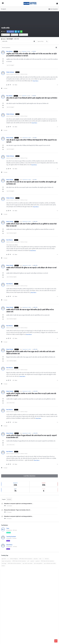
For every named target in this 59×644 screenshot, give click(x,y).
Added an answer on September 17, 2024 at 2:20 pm (17, 116)
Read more (36, 81)
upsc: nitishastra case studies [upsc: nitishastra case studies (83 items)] (50, 563)
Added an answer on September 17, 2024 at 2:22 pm (17, 74)
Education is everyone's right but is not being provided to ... (19, 504)
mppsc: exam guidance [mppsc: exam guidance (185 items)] (6, 561)
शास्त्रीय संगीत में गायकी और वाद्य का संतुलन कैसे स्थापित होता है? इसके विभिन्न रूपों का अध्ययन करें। (30, 311)
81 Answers (8, 512)
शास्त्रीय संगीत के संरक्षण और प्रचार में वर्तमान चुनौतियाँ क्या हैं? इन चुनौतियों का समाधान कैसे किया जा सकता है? (32, 225)
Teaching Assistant (11, 537)
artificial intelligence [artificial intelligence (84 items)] (14, 559)
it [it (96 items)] (43, 559)
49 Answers (8, 519)
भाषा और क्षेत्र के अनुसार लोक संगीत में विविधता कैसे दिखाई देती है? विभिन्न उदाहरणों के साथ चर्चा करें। (32, 141)
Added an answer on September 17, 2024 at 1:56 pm (17, 454)
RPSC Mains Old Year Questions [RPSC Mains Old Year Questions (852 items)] (47, 561)
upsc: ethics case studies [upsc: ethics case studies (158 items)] (27, 563)
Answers (9, 499)
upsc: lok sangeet (10, 65)
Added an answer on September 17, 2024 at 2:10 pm (17, 242)
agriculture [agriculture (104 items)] (4, 559)
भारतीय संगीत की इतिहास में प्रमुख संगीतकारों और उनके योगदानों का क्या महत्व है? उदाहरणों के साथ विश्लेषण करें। (32, 437)
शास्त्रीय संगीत (35, 222)
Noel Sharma (10, 240)
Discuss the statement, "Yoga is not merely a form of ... (18, 510)
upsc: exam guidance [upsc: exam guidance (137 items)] (38, 563)
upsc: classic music (11, 403)
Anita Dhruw (9, 545)
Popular (4, 499)
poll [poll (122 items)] (28, 561)
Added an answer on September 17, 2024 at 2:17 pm (17, 158)
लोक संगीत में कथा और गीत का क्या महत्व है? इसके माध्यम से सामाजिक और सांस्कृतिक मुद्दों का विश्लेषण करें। (31, 183)
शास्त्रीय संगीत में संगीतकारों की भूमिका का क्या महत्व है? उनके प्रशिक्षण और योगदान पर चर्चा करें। (32, 269)
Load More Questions (29, 476)
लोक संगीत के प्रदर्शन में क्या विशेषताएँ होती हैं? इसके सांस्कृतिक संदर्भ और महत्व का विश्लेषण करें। (32, 99)
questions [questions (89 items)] (38, 561)
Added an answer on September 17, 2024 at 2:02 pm (17, 370)
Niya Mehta (9, 51)
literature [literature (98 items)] (47, 559)
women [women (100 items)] (3, 566)
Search (4, 9)
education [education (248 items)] (36, 559)
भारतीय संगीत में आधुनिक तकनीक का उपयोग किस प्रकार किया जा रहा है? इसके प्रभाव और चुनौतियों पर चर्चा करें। (31, 395)
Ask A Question (53, 9)
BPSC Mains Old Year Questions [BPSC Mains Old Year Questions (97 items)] (26, 559)
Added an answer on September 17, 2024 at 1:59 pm (17, 412)
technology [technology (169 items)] (4, 563)
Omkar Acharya (10, 72)
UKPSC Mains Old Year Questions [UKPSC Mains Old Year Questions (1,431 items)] (14, 563)
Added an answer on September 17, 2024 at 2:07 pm (17, 286)
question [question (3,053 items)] (32, 561)
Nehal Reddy (10, 138)
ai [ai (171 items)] (8, 559)
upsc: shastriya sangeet (12, 233)
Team (8, 528)
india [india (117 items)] (40, 559)
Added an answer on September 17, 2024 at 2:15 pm (17, 200)
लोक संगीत (34, 51)
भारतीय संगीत (35, 391)
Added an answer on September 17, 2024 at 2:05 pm (17, 328)
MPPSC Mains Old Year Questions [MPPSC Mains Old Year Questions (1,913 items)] (19, 561)
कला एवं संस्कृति (10, 39)
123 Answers (8, 506)
